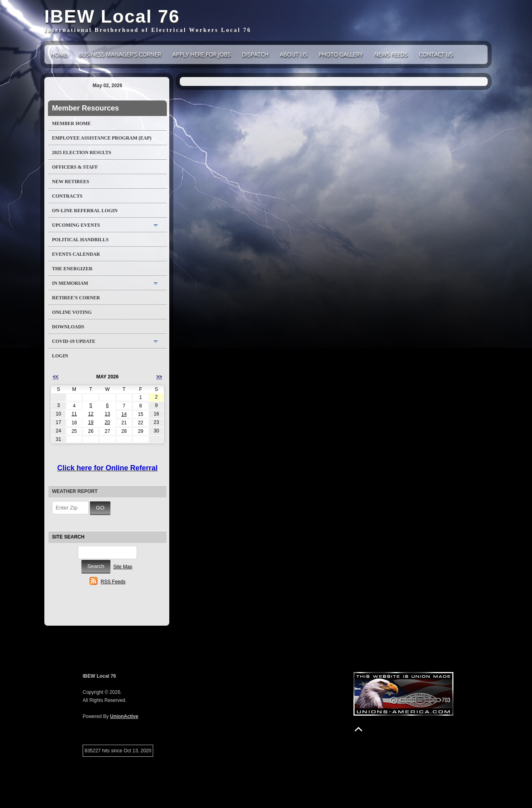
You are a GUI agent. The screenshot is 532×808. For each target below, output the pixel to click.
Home (59, 54)
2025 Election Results (82, 152)
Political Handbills (80, 240)
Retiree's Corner (76, 298)
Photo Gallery (341, 54)
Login (60, 356)
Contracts (67, 196)
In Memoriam (70, 283)
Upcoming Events (76, 225)
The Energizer (72, 269)
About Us (293, 54)
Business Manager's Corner (120, 54)
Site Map (123, 567)
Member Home (71, 123)
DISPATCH (255, 54)
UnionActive (124, 716)
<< (56, 377)
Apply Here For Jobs (202, 54)
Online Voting (72, 312)
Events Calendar (76, 254)
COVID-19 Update (74, 341)
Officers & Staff (75, 167)
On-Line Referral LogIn (85, 211)
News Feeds (391, 54)
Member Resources (85, 108)
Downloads (68, 327)
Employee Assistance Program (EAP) (102, 138)
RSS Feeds (113, 582)
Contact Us (436, 54)
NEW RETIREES (71, 182)
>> (159, 377)
